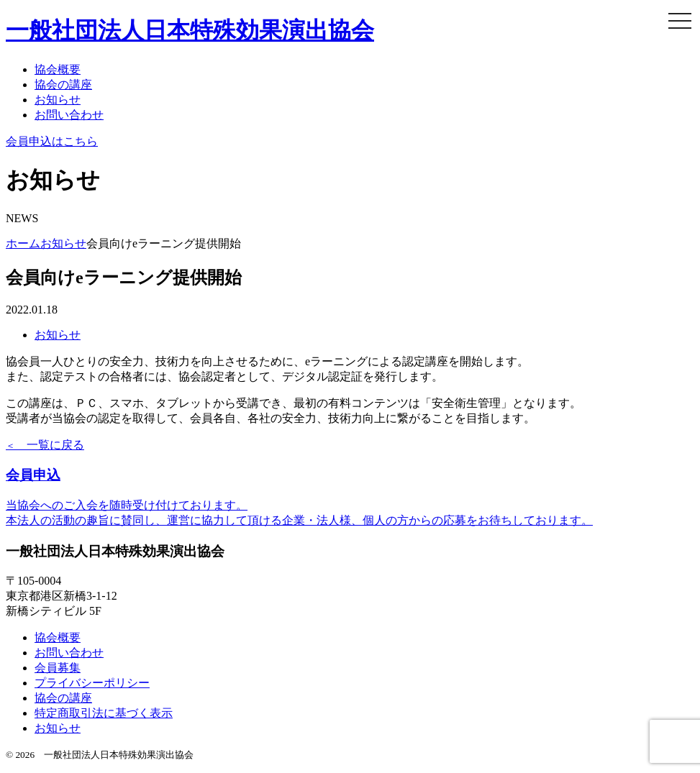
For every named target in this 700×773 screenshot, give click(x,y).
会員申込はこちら (52, 141)
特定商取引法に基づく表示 (104, 713)
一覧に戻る (45, 445)
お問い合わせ (69, 115)
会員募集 (58, 668)
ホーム (23, 243)
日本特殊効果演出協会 (190, 30)
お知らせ (58, 100)
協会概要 (58, 69)
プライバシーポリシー (92, 683)
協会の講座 (63, 84)
